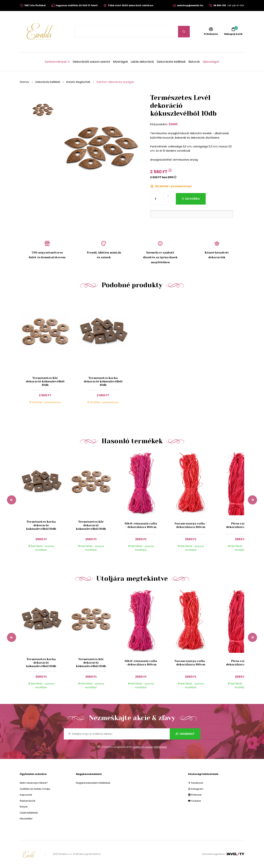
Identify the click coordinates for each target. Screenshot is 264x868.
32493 (173, 124)
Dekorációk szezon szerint (91, 62)
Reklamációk (28, 801)
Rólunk (24, 807)
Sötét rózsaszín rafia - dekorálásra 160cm (141, 525)
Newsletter (26, 819)
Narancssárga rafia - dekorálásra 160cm (191, 525)
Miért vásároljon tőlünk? (34, 783)
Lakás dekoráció (142, 62)
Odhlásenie (160, 747)
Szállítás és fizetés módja (35, 789)
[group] (45, 505)
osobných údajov (143, 747)
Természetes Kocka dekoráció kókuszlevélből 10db (103, 381)
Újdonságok (211, 62)
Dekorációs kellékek (171, 62)
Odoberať (185, 734)
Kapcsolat (26, 795)
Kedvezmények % (57, 62)
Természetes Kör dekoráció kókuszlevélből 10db (45, 381)
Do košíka (192, 199)
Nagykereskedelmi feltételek (93, 783)
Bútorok (194, 62)
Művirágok (120, 62)
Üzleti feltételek (29, 813)
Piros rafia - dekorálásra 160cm (241, 525)
